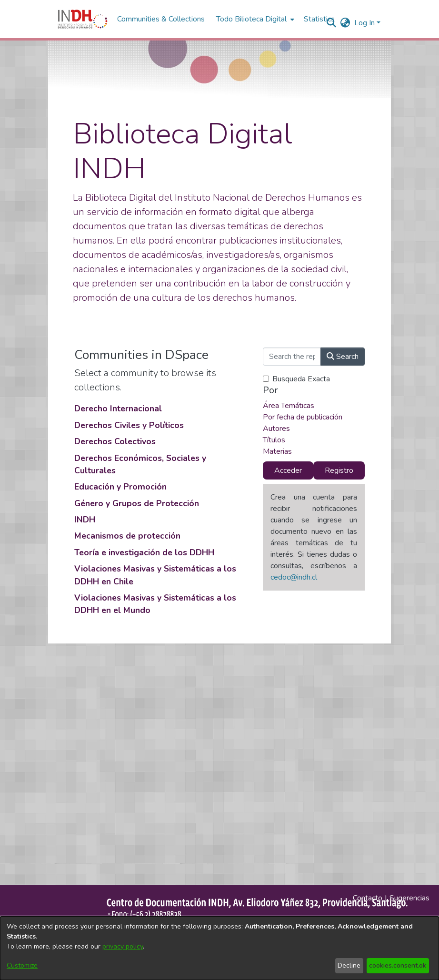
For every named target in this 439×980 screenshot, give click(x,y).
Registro (339, 470)
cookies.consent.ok (398, 965)
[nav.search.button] (332, 23)
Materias (277, 451)
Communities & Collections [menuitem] (161, 19)
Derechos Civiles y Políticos (129, 425)
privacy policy (123, 946)
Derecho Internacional (118, 408)
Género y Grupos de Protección (137, 503)
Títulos (274, 440)
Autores (276, 429)
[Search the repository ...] (292, 357)
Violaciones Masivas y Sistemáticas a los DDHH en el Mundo (155, 604)
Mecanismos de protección (127, 536)
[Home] (83, 19)
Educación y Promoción (120, 487)
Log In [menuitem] (364, 23)
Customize (22, 965)
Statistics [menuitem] (319, 19)
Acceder (288, 470)
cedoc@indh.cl (294, 577)
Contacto (368, 898)
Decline (349, 965)
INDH (85, 520)
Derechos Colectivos (115, 441)
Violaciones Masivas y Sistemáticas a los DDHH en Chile (155, 575)
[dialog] (219, 948)
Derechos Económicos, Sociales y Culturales (140, 464)
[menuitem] (345, 23)
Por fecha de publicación (303, 417)
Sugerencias (409, 898)
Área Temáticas (289, 406)
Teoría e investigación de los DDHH (144, 552)
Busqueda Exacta (301, 379)
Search (343, 357)
